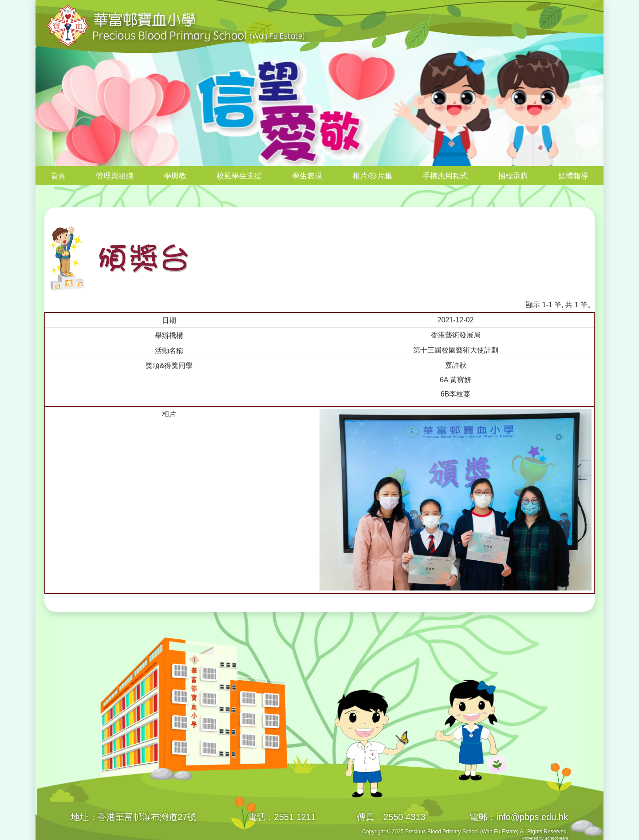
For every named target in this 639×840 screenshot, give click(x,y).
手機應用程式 (445, 176)
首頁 (58, 176)
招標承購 (513, 176)
